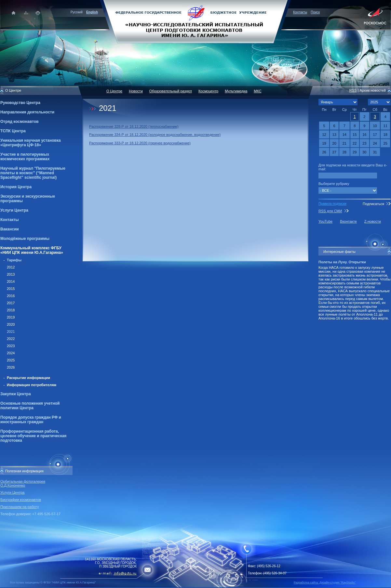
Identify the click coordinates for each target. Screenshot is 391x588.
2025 (11, 360)
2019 (11, 317)
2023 (11, 346)
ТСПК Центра (13, 131)
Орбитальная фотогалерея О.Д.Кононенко (23, 483)
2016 (11, 296)
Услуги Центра (14, 210)
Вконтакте (348, 221)
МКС (257, 91)
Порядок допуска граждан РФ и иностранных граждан (31, 420)
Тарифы (14, 260)
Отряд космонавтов (20, 122)
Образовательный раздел (171, 91)
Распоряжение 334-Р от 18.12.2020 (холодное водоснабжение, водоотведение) (155, 135)
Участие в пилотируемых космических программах (25, 157)
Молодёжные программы (25, 239)
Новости (136, 91)
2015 (11, 289)
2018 (11, 310)
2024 (11, 353)
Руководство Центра (20, 103)
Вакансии (10, 229)
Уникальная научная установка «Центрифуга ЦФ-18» (31, 143)
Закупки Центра (16, 394)
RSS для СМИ (330, 211)
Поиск (315, 12)
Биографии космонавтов (21, 500)
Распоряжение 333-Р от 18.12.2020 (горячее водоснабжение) (140, 143)
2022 (11, 339)
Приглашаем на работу (20, 507)
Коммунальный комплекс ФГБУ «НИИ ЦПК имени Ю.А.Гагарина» (32, 250)
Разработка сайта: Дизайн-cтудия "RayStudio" (325, 582)
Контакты (300, 12)
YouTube (325, 221)
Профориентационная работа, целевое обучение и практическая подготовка (33, 436)
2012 (11, 267)
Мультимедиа (236, 91)
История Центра (16, 187)
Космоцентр (208, 91)
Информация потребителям (32, 385)
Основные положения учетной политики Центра (30, 406)
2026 (11, 367)
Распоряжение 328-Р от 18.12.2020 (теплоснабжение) (134, 126)
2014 (11, 281)
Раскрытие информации (28, 378)
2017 (11, 303)
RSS (353, 90)
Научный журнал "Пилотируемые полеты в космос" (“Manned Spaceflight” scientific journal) (33, 173)
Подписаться (373, 204)
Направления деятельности (27, 112)
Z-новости (373, 221)
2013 (11, 274)
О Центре (114, 91)
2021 (11, 332)
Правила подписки (332, 204)
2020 (11, 324)
